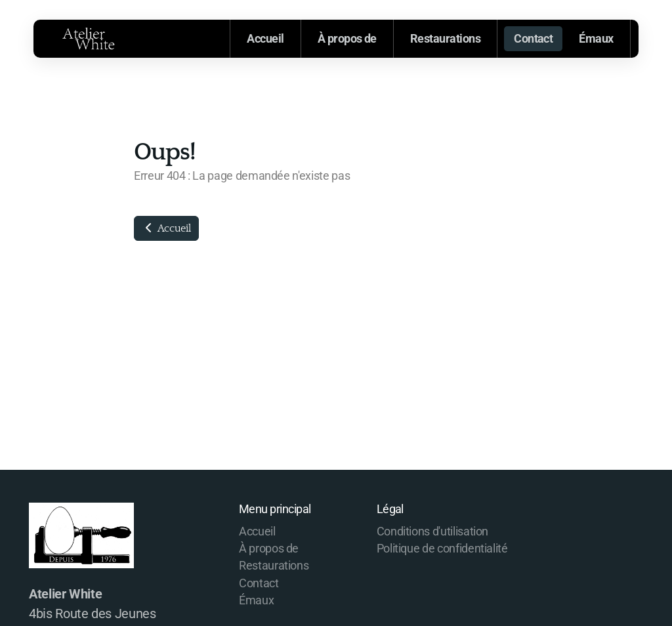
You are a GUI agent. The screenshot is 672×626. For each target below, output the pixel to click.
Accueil (166, 228)
